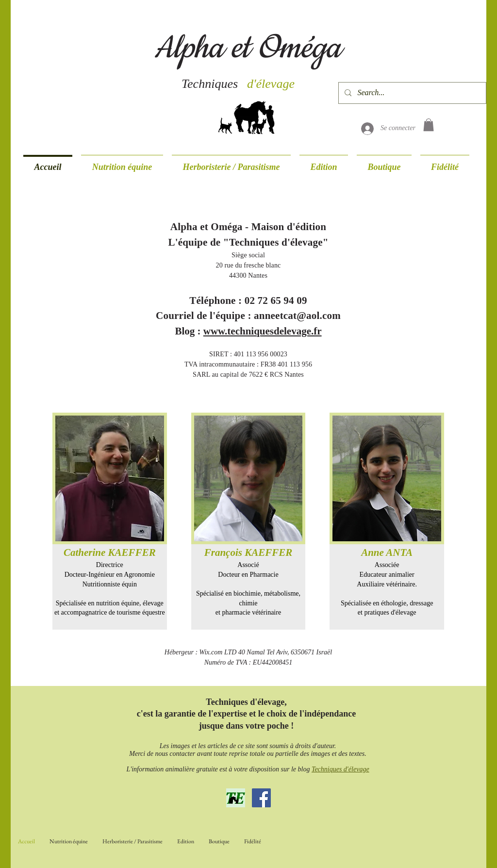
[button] (429, 125)
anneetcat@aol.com (297, 316)
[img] (110, 521)
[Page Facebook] (261, 798)
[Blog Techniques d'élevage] (236, 798)
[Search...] (411, 93)
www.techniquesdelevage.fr (263, 331)
